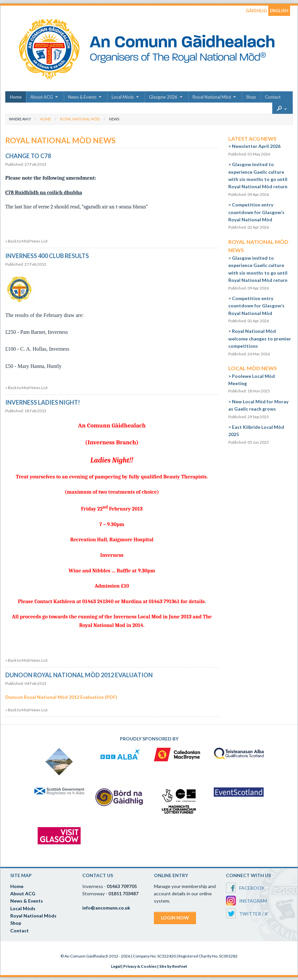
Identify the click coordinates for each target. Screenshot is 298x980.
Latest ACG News (252, 138)
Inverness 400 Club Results (47, 256)
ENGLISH (279, 11)
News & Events (82, 97)
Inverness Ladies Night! (43, 402)
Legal (116, 966)
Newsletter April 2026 (256, 146)
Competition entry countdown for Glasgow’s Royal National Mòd (256, 212)
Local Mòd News (253, 368)
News (114, 119)
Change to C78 (28, 156)
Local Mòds (123, 97)
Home (16, 97)
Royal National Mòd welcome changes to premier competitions (260, 338)
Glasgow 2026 (163, 97)
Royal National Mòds (33, 916)
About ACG (42, 97)
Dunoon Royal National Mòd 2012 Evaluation (79, 675)
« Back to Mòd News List (26, 241)
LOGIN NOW (175, 918)
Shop (251, 97)
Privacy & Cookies (140, 966)
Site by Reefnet (173, 966)
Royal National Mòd (212, 97)
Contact (273, 97)
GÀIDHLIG (256, 11)
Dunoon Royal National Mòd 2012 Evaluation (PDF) (61, 697)
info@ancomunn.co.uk (106, 908)
